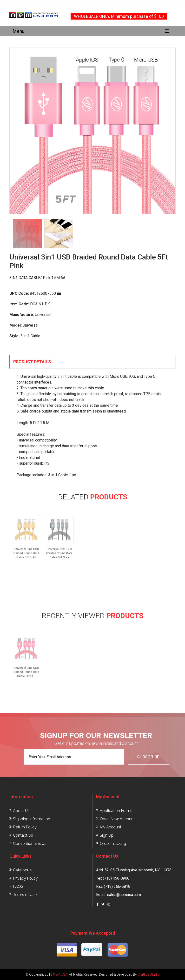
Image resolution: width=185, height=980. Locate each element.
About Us (21, 811)
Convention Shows (30, 843)
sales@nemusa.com (124, 895)
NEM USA (60, 974)
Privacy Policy (25, 878)
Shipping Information (32, 819)
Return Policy (25, 827)
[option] (92, 131)
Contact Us (23, 835)
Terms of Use (25, 895)
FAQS (18, 886)
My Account (111, 827)
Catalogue (22, 870)
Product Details (32, 362)
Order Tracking (113, 843)
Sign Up (107, 835)
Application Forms (116, 811)
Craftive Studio (149, 974)
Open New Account (117, 819)
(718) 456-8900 (116, 878)
